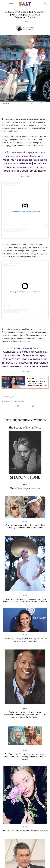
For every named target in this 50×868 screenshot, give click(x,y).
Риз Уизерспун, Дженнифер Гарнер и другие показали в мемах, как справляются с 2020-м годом (25, 757)
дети (12, 397)
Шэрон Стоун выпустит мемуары (25, 488)
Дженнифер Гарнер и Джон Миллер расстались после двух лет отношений (25, 640)
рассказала (38, 329)
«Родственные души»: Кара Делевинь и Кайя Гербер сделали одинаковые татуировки (25, 526)
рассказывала (23, 140)
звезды (6, 397)
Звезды (25, 22)
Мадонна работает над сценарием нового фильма (25, 831)
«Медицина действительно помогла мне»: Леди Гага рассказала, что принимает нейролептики (25, 600)
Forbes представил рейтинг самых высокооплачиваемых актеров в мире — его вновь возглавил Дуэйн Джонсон (25, 715)
